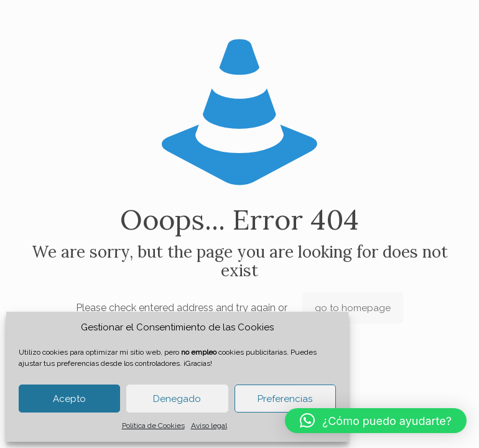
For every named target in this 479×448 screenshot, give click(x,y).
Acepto (69, 399)
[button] (376, 421)
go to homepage (353, 308)
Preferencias (285, 399)
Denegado (177, 399)
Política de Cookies (153, 426)
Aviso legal (209, 426)
